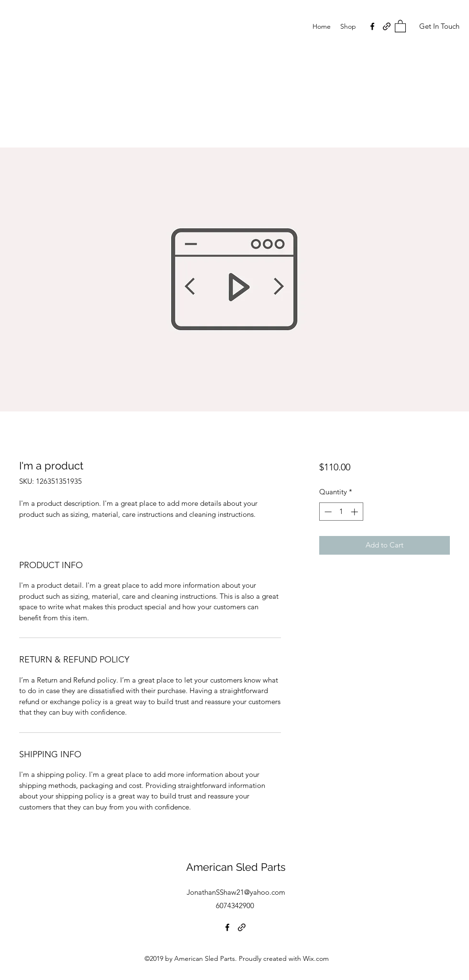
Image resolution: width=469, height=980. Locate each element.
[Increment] (355, 512)
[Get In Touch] (439, 27)
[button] (400, 26)
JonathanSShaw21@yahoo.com (236, 892)
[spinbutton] (341, 512)
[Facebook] (372, 26)
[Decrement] (327, 512)
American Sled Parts (236, 867)
